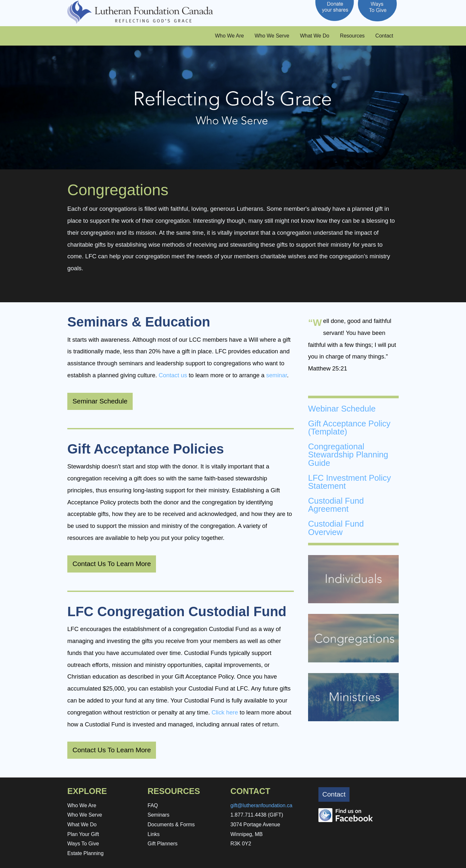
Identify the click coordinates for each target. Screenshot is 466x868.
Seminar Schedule (100, 401)
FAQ (153, 805)
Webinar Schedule (342, 409)
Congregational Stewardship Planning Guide (348, 455)
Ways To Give (83, 844)
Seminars (159, 815)
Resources (352, 36)
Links (154, 834)
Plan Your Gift (83, 834)
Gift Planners (162, 844)
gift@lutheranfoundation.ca (261, 805)
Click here (225, 712)
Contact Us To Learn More (112, 564)
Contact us (173, 375)
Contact (384, 36)
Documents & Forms (171, 825)
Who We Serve (272, 36)
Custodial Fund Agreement (336, 505)
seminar (276, 375)
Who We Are (229, 36)
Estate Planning (85, 853)
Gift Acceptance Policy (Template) (349, 428)
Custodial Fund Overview (336, 528)
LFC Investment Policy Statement (349, 482)
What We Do (315, 36)
